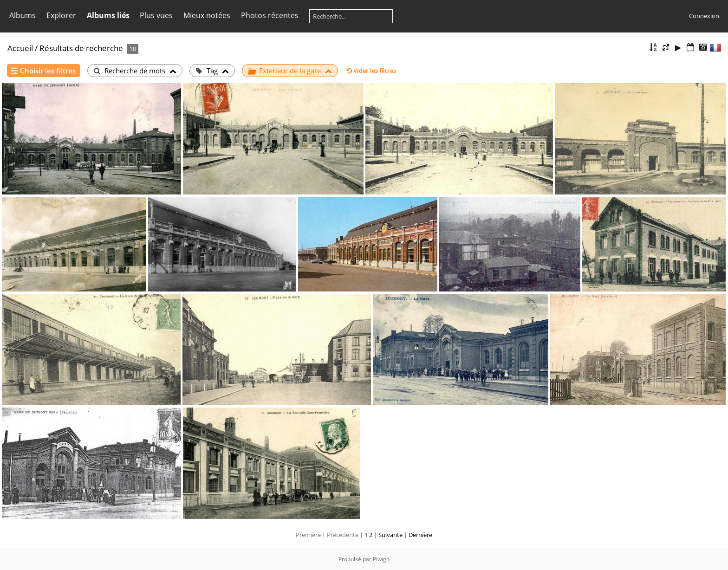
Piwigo (381, 559)
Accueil (20, 48)
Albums (23, 15)
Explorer (61, 15)
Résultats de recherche (81, 48)
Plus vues (156, 15)
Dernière (420, 535)
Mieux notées (207, 15)
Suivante (390, 535)
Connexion (704, 16)
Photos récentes (270, 15)
